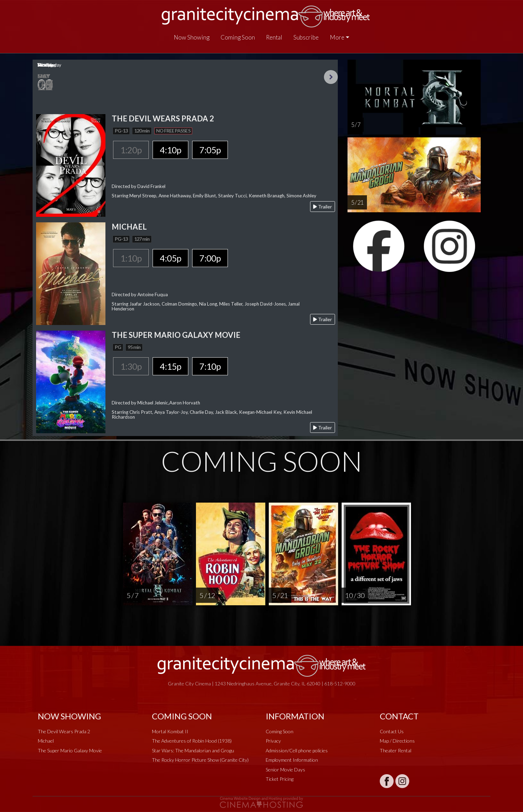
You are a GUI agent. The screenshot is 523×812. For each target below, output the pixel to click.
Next (331, 77)
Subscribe (306, 37)
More (337, 37)
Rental (274, 37)
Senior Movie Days (285, 770)
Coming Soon (238, 37)
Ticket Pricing (280, 779)
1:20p (131, 150)
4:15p (170, 366)
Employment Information (292, 760)
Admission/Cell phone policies (297, 750)
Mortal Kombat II (170, 731)
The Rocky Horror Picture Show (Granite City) (200, 760)
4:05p (170, 258)
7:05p (210, 150)
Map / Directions (397, 741)
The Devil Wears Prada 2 (64, 731)
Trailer (323, 207)
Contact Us (392, 731)
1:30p (131, 366)
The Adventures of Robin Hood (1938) (192, 741)
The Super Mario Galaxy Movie (70, 750)
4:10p (170, 150)
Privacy (273, 741)
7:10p (210, 366)
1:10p (131, 258)
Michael (46, 741)
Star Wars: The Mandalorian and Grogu (193, 750)
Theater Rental (396, 750)
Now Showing (192, 37)
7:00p (210, 258)
